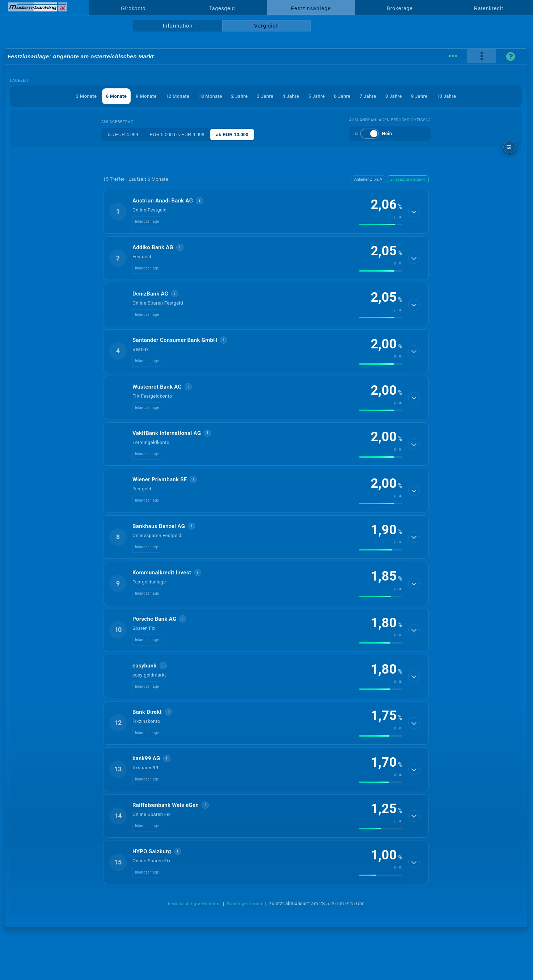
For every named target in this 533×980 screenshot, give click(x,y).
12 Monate (177, 96)
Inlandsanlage (147, 221)
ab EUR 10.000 (232, 135)
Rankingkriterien (245, 904)
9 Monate (146, 96)
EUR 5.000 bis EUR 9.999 (177, 135)
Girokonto (133, 8)
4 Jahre (291, 96)
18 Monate (210, 96)
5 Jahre (317, 96)
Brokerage (400, 8)
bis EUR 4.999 (123, 135)
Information (177, 26)
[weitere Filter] (510, 147)
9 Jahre (419, 96)
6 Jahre (342, 96)
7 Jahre (368, 96)
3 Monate (86, 96)
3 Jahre (265, 96)
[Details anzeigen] (414, 212)
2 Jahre (240, 96)
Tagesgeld (222, 8)
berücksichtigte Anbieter (194, 904)
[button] (266, 212)
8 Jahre (394, 96)
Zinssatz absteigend (408, 179)
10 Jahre (446, 96)
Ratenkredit (489, 8)
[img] (381, 225)
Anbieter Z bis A (368, 179)
